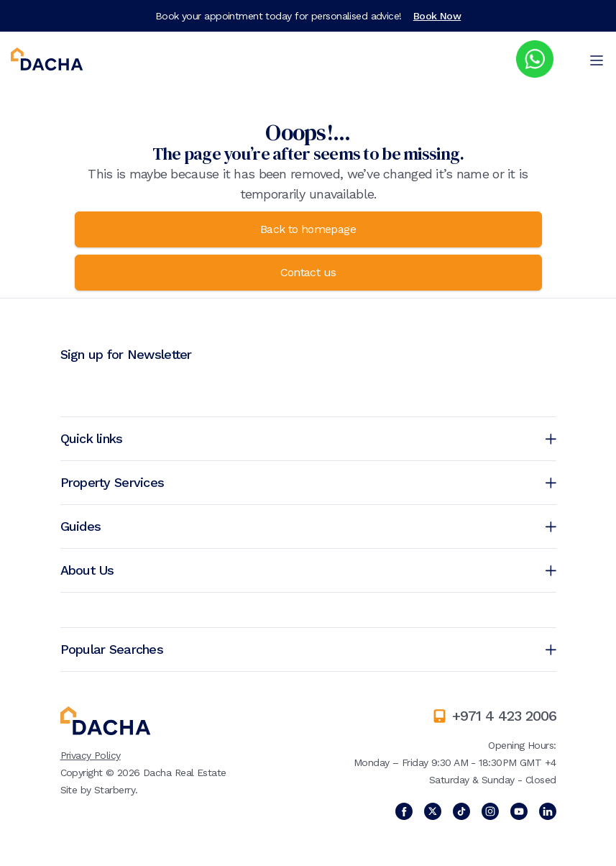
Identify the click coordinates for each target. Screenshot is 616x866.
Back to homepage (308, 229)
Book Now (437, 16)
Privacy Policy (91, 755)
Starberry (115, 790)
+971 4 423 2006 (504, 716)
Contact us (308, 272)
